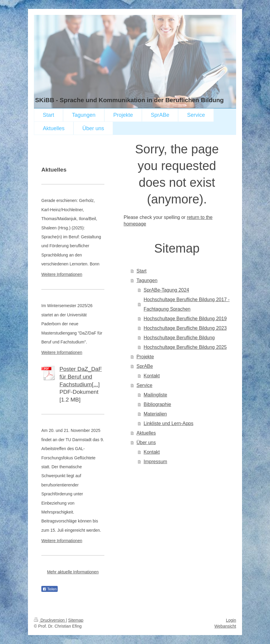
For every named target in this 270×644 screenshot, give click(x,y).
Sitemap (76, 620)
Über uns (146, 442)
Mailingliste (155, 395)
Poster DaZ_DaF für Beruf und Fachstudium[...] (81, 377)
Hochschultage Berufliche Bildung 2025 (185, 347)
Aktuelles (146, 433)
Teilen (50, 589)
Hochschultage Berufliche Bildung (179, 338)
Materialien (155, 414)
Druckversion (50, 620)
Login (231, 620)
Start (142, 271)
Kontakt (152, 376)
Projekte (145, 357)
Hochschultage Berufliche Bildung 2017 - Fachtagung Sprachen (187, 304)
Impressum (155, 462)
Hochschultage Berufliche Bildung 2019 (185, 319)
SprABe (145, 366)
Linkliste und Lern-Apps (168, 423)
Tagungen (147, 280)
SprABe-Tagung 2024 (166, 290)
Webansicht (225, 626)
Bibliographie (157, 404)
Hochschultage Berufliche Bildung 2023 (185, 328)
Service (144, 385)
